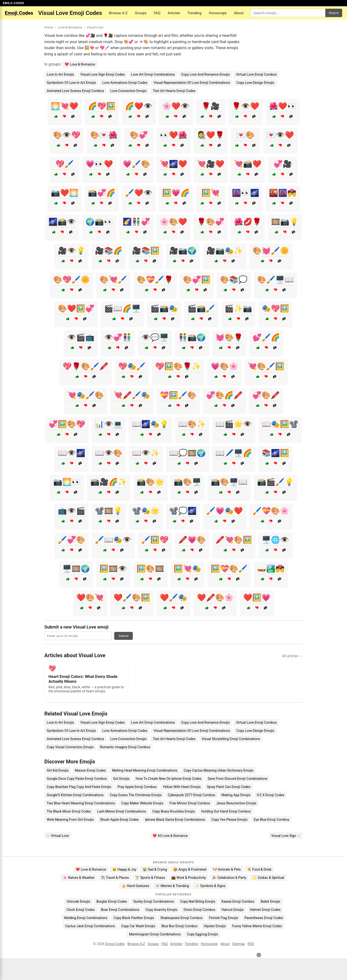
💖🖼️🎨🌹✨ (178, 366)
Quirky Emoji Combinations (154, 901)
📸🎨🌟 (150, 482)
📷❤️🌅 (65, 193)
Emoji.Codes (115, 944)
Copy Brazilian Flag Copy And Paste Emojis (79, 787)
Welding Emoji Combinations (86, 918)
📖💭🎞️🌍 (187, 453)
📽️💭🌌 (183, 511)
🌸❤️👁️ (176, 106)
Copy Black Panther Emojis (134, 918)
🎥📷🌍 (183, 251)
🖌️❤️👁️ (139, 193)
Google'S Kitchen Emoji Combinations (75, 795)
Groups (141, 13)
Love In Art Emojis (60, 74)
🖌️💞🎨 (72, 540)
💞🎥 (283, 164)
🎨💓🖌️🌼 (271, 251)
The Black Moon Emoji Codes (69, 811)
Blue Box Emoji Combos (179, 926)
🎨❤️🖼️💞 (76, 308)
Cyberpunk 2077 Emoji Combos (191, 795)
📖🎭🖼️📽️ (280, 424)
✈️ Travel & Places (115, 878)
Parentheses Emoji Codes (264, 918)
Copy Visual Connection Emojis (70, 747)
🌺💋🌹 (248, 222)
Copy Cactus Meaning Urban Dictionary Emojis (219, 770)
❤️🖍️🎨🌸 (215, 598)
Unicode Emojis (78, 901)
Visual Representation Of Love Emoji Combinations (192, 83)
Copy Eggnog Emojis (203, 934)
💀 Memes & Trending (172, 886)
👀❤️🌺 (173, 135)
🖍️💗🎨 (192, 540)
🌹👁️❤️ (246, 106)
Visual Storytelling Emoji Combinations (231, 739)
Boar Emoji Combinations (120, 910)
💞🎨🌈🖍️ (224, 395)
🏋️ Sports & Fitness (150, 878)
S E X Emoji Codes (271, 795)
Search (334, 13)
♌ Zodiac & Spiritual (268, 878)
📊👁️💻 (109, 424)
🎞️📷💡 (285, 222)
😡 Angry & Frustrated (190, 869)
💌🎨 (246, 135)
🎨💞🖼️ (197, 280)
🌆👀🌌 (246, 193)
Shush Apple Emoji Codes (119, 820)
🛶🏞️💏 (271, 569)
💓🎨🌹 (229, 337)
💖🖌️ (65, 164)
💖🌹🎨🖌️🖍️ (86, 366)
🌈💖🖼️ (102, 106)
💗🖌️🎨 (136, 164)
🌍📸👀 (99, 222)
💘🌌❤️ (173, 164)
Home (49, 27)
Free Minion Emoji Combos (190, 803)
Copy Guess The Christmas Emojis (136, 795)
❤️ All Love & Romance (170, 836)
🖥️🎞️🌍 (76, 569)
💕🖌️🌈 (266, 337)
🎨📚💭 (234, 280)
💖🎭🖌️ (132, 366)
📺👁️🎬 (72, 511)
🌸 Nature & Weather (79, 878)
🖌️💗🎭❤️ (225, 511)
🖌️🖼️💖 (155, 540)
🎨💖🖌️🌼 (72, 280)
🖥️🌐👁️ (275, 540)
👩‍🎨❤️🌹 (211, 135)
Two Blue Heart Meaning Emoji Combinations (81, 803)
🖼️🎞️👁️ (113, 569)
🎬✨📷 (238, 308)
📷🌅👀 (67, 482)
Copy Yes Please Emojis (229, 820)
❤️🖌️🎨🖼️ (132, 598)
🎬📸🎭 (164, 308)
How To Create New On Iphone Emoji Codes (169, 779)
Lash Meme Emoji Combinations (122, 811)
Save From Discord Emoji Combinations (237, 779)
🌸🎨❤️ (173, 222)
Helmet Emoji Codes (265, 910)
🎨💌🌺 (104, 135)
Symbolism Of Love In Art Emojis (71, 83)
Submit (123, 636)
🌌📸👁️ (62, 222)
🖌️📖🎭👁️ (113, 540)
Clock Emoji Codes (81, 910)
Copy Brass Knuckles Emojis (174, 811)
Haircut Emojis (232, 910)
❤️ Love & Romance (80, 64)
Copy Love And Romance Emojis (205, 74)
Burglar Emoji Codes (112, 901)
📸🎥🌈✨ (109, 482)
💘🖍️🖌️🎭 (132, 395)
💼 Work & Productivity (189, 878)
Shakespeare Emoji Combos (181, 918)
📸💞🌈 (102, 193)
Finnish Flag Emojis (224, 918)
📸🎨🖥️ (187, 482)
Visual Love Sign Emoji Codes (103, 74)
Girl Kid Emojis (58, 770)
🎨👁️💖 (67, 135)
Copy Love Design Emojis (255, 83)
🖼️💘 (211, 193)
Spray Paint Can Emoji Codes (229, 787)
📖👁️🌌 (72, 453)
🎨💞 (139, 135)
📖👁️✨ (146, 453)
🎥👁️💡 (72, 251)
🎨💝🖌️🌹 (155, 280)
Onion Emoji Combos (200, 910)
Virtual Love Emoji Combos (256, 74)
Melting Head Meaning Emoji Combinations (145, 770)
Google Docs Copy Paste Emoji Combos (77, 779)
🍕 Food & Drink (259, 869)
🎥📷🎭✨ (225, 251)
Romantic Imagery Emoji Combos (125, 747)
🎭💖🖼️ (275, 308)
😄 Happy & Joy (124, 869)
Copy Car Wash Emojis (138, 926)
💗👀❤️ (99, 164)
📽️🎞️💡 (109, 511)
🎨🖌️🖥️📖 (275, 280)
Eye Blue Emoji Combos (272, 820)
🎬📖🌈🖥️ (122, 308)
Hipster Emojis (215, 926)
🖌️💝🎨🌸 (271, 511)
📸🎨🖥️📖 (229, 482)
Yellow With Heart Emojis (182, 787)
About (239, 13)
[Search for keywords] (288, 13)
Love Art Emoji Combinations (153, 74)
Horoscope (218, 13)
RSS (251, 944)
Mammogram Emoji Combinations (155, 934)
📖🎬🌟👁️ (234, 424)
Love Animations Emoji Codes (125, 83)
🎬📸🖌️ (201, 308)
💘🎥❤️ (211, 164)
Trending (194, 13)
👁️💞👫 (118, 337)
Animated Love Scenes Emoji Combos (75, 91)
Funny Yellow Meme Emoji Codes (257, 926)
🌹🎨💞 (211, 222)
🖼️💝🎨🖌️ (229, 569)
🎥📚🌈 (109, 251)
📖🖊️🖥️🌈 (234, 453)
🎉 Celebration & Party (229, 878)
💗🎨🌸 (224, 366)
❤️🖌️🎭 (173, 598)
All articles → (292, 656)
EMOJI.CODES (13, 3)
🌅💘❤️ (65, 106)
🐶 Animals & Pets (227, 869)
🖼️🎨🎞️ (150, 569)
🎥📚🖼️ (146, 251)
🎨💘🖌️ (113, 280)
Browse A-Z (118, 13)
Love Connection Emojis (129, 91)
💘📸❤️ (248, 164)
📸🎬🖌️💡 (275, 482)
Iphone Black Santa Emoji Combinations (175, 820)
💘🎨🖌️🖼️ (266, 366)
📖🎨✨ (192, 424)
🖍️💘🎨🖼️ (234, 540)
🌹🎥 (211, 106)
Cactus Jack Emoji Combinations (90, 926)
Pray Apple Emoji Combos (137, 787)
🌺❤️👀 (283, 106)
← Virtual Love (58, 836)
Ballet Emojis (270, 901)
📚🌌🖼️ (275, 453)
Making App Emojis (236, 795)
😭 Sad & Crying (155, 869)
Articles (174, 13)
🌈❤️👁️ (139, 106)
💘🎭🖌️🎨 (86, 395)
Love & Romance (70, 27)
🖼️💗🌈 (176, 193)
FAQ (157, 13)
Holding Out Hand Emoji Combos (226, 811)
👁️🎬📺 (81, 337)
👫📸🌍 (192, 337)
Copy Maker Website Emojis (142, 803)
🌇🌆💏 (283, 193)
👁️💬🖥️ (155, 337)
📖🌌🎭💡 (150, 424)
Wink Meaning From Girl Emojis (70, 820)
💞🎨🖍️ (266, 395)
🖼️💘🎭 (187, 569)
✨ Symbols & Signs (210, 886)
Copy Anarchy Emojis (161, 910)
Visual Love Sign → (286, 836)
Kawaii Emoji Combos (238, 901)
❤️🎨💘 (90, 598)
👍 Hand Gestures (135, 886)
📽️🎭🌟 (146, 511)
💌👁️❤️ (280, 135)
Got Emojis (121, 779)
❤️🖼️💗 (257, 598)
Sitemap (239, 944)
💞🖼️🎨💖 (67, 424)
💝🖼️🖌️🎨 (178, 395)
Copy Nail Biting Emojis (198, 901)
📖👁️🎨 (109, 453)
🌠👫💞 (136, 222)
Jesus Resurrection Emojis (236, 803)
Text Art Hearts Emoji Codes (174, 91)
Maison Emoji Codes (90, 770)
